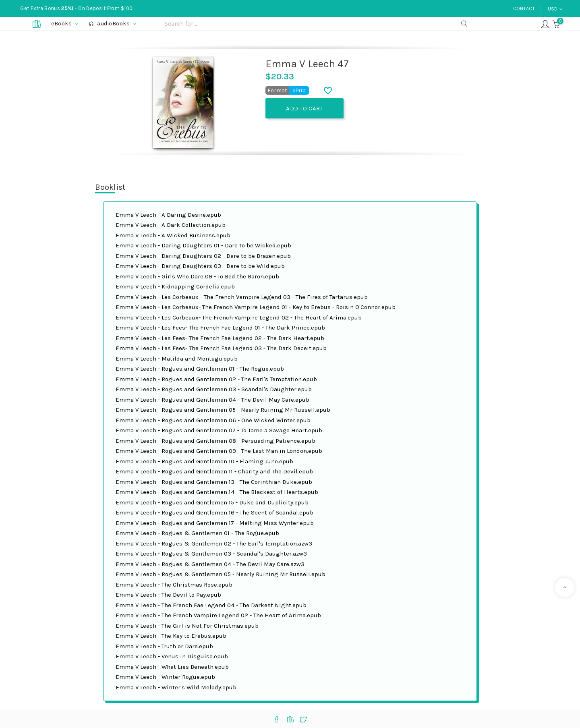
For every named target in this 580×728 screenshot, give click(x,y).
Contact (524, 8)
